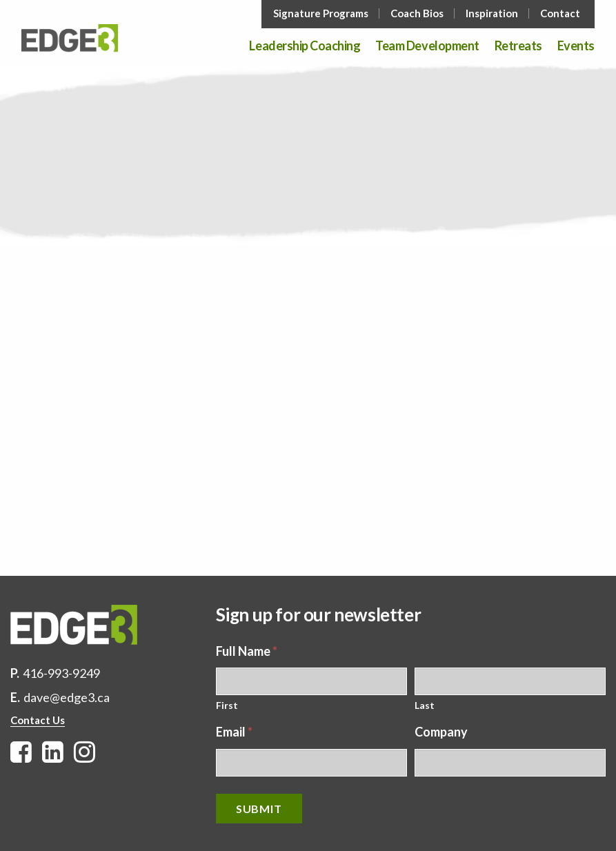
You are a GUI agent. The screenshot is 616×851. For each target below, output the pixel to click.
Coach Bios (417, 13)
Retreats (518, 46)
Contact (560, 13)
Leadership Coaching (305, 46)
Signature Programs (321, 13)
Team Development (427, 46)
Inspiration (492, 13)
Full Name (247, 651)
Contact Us (38, 720)
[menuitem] (322, 13)
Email (234, 732)
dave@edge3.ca (67, 697)
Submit (259, 809)
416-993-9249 (61, 673)
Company (441, 732)
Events (576, 46)
